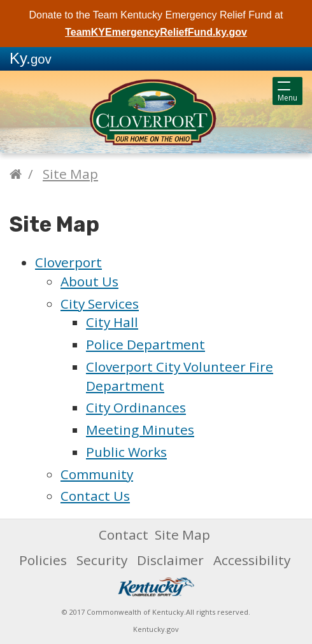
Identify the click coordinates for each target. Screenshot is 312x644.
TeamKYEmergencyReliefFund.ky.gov (156, 32)
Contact (124, 535)
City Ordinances (136, 407)
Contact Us (95, 496)
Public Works (126, 452)
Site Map (70, 174)
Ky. (31, 58)
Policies (43, 560)
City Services (100, 304)
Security (102, 560)
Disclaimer (170, 560)
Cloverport (68, 262)
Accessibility (252, 560)
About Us (89, 281)
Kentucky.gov (156, 629)
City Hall (112, 322)
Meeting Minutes (140, 430)
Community (97, 474)
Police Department (145, 344)
